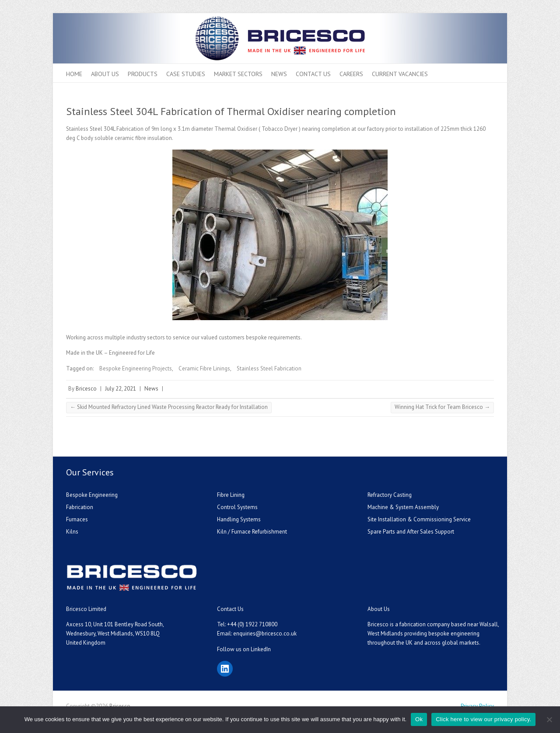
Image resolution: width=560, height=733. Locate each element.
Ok (419, 719)
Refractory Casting (390, 495)
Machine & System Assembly (403, 507)
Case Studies (186, 74)
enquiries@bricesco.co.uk (265, 634)
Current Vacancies (400, 74)
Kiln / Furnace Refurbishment (252, 532)
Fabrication (80, 507)
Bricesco (86, 389)
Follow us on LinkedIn (244, 649)
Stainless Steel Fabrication (269, 368)
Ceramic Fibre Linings (204, 368)
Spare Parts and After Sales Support (411, 532)
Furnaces (77, 519)
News (279, 74)
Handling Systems (239, 519)
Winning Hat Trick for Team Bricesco (442, 407)
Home (74, 74)
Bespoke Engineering (92, 495)
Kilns (72, 532)
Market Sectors (238, 74)
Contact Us (313, 74)
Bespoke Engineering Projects (136, 368)
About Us (105, 74)
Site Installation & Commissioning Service (419, 519)
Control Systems (237, 507)
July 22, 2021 (121, 389)
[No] (549, 719)
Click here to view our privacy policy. (483, 719)
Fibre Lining (231, 495)
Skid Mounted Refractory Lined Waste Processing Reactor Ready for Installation (169, 407)
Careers (351, 74)
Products (143, 74)
